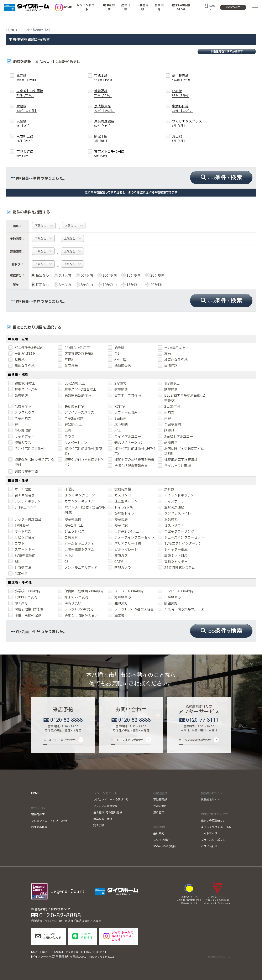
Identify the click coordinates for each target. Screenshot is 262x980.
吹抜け (166, 431)
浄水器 (166, 489)
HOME (67, 7)
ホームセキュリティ (76, 544)
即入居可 (18, 603)
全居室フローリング (176, 532)
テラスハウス (21, 413)
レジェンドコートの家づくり (111, 800)
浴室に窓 (118, 526)
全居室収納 (169, 425)
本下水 (66, 556)
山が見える (169, 597)
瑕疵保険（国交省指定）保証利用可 (181, 451)
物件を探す (109, 7)
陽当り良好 (70, 603)
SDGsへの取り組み (165, 846)
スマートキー (21, 550)
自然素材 (68, 538)
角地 (115, 354)
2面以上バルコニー (175, 437)
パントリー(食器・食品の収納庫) (82, 510)
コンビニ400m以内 (176, 591)
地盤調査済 (120, 366)
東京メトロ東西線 (30, 93)
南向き (166, 413)
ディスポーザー (173, 501)
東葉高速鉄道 (104, 123)
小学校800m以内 (24, 591)
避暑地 (116, 615)
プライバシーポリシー (215, 840)
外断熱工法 (20, 568)
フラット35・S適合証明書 (131, 609)
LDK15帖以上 (72, 384)
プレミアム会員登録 (105, 806)
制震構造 (168, 390)
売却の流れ (160, 806)
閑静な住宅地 (21, 366)
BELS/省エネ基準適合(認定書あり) (181, 398)
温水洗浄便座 (171, 507)
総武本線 (101, 139)
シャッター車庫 (173, 550)
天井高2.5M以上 (124, 532)
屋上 (115, 431)
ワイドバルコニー (125, 437)
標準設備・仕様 (103, 819)
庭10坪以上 (70, 425)
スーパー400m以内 (126, 591)
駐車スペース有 (23, 390)
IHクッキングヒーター (78, 495)
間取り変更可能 (23, 472)
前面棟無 (68, 366)
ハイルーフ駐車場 (174, 466)
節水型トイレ (121, 514)
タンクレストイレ (174, 514)
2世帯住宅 (169, 407)
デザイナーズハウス (76, 413)
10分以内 (107, 276)
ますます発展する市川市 (216, 827)
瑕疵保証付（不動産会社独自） (81, 462)
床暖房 (66, 489)
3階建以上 (169, 384)
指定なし (40, 276)
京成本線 (105, 78)
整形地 (16, 360)
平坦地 (66, 360)
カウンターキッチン (76, 501)
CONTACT (233, 7)
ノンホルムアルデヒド (78, 568)
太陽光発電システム (76, 550)
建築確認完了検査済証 (178, 460)
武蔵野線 (103, 93)
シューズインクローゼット (181, 538)
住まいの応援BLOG (181, 7)
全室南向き (20, 419)
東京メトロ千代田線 (109, 154)
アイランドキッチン (176, 495)
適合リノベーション (126, 443)
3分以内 (62, 276)
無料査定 (159, 813)
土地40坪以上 (172, 348)
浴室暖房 (118, 520)
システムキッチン (25, 501)
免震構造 (18, 396)
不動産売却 (142, 7)
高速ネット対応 (173, 556)
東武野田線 (182, 108)
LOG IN (212, 8)
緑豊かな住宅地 (173, 360)
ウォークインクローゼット (131, 538)
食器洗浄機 (120, 489)
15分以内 (131, 276)
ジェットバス (71, 532)
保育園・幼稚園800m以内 (81, 591)
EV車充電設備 (22, 556)
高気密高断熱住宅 (75, 396)
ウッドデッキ (21, 437)
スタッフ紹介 (161, 840)
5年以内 (84, 285)
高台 (164, 354)
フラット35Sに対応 (76, 609)
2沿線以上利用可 (74, 348)
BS (14, 562)
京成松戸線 (105, 108)
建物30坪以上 (22, 384)
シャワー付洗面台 (25, 520)
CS (63, 562)
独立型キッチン (123, 501)
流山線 (179, 139)
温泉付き (18, 574)
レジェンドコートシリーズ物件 (50, 821)
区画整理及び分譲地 (76, 354)
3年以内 (62, 285)
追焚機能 (168, 520)
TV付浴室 (19, 526)
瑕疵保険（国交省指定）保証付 (31, 462)
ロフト (16, 544)
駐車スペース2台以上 (77, 390)
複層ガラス (20, 443)
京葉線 (23, 123)
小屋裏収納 (20, 431)
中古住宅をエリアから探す (227, 52)
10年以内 (107, 285)
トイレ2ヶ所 (121, 507)
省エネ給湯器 (21, 495)
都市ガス (118, 556)
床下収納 (118, 425)
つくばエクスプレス (187, 123)
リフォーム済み (123, 413)
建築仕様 (126, 7)
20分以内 (155, 276)
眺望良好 (168, 603)
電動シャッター (173, 562)
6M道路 (117, 360)
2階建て (117, 384)
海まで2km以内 (73, 597)
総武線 (27, 78)
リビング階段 (21, 538)
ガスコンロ (120, 495)
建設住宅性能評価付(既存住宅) (132, 451)
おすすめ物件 (39, 827)
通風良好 (118, 603)
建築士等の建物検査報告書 (131, 460)
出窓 (65, 431)
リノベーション (73, 443)
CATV (116, 562)
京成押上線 (25, 139)
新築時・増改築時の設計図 (181, 609)
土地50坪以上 (22, 354)
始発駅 (116, 348)
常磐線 (27, 108)
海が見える (120, 597)
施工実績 (99, 825)
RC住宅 (117, 407)
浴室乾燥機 (70, 520)
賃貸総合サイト (211, 800)
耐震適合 (168, 443)
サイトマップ (209, 834)
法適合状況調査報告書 (128, 466)
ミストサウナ (171, 526)
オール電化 (20, 489)
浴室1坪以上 (71, 526)
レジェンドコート (87, 7)
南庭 (164, 419)
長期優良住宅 (71, 407)
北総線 (181, 93)
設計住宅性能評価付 (26, 449)
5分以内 (84, 276)
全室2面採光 (71, 419)
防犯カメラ (120, 568)
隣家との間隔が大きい (78, 615)
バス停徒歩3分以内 (26, 348)
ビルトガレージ (123, 550)
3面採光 (117, 419)
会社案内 (159, 7)
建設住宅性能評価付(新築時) (80, 451)
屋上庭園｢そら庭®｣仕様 (108, 813)
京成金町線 (25, 154)
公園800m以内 (23, 597)
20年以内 (155, 285)
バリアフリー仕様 (125, 544)
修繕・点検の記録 (25, 615)
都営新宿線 (182, 78)
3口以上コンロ (22, 507)
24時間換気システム (176, 568)
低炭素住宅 (20, 407)
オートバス (20, 532)
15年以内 (131, 285)
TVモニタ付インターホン (180, 544)
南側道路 (168, 366)
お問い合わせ (209, 846)
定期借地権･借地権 (26, 609)
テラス (66, 437)
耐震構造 (118, 390)
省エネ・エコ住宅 (125, 396)
